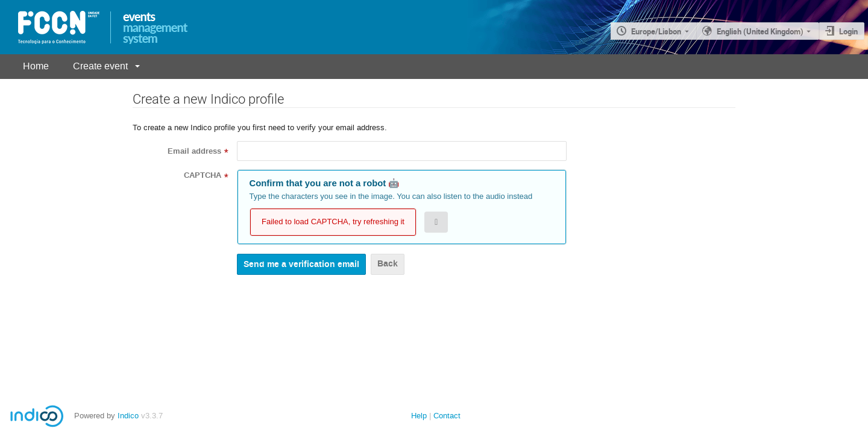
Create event (100, 66)
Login (848, 31)
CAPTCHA (203, 175)
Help (419, 416)
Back (388, 264)
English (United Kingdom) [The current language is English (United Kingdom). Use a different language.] (760, 31)
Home (36, 66)
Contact (447, 416)
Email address (194, 151)
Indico (128, 416)
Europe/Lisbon (656, 31)
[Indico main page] (56, 28)
